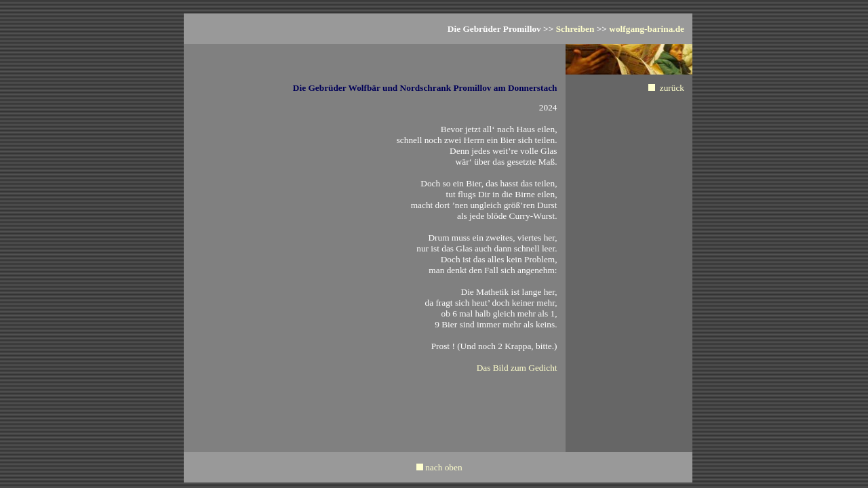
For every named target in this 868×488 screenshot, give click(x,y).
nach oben (443, 467)
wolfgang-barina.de (647, 29)
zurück (672, 88)
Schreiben (575, 29)
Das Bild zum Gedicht (517, 368)
